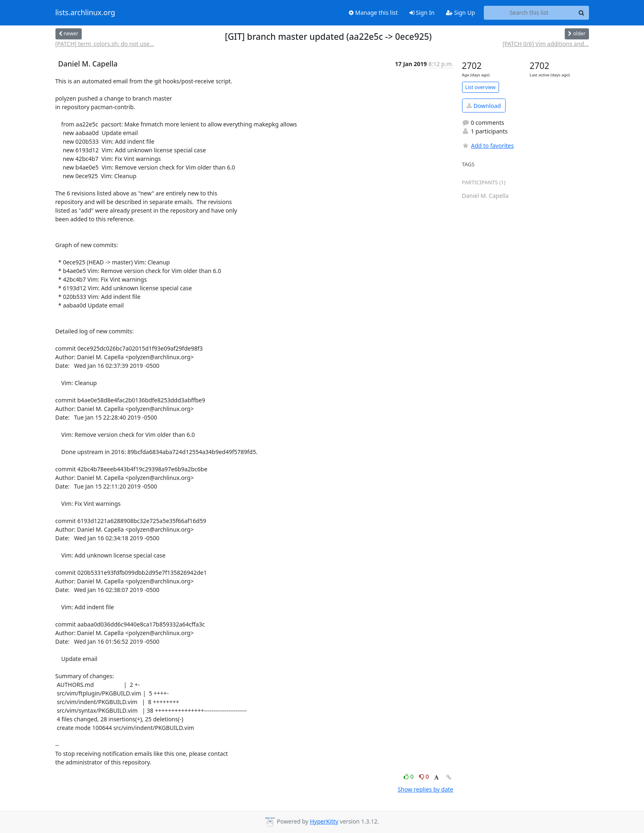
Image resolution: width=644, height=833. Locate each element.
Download (484, 106)
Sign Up (461, 13)
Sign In (422, 13)
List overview (481, 87)
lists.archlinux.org (85, 13)
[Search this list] (529, 13)
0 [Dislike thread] (424, 777)
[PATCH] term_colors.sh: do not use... (105, 44)
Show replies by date (425, 789)
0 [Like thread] (409, 777)
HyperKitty (324, 821)
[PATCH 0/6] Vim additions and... (545, 44)
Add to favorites (488, 146)
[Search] (582, 13)
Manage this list (373, 13)
